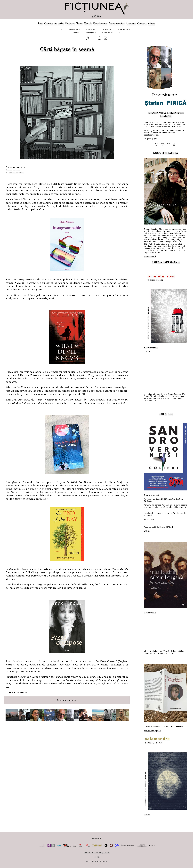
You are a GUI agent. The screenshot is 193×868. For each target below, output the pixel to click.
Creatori (131, 23)
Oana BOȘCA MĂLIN (165, 499)
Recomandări (117, 23)
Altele (151, 23)
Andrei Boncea (174, 394)
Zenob (88, 23)
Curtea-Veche (150, 612)
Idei (40, 23)
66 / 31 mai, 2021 (16, 172)
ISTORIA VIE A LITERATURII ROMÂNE (166, 114)
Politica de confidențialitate (96, 852)
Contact (142, 23)
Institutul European (152, 731)
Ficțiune (70, 23)
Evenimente (100, 23)
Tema (79, 23)
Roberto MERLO (151, 347)
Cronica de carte (54, 23)
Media (96, 857)
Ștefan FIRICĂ (150, 256)
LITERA (147, 531)
